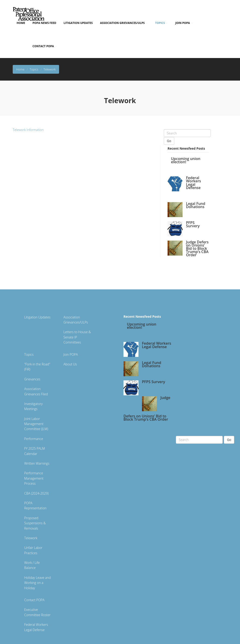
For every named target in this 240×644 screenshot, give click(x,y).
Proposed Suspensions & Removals (35, 523)
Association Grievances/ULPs (124, 23)
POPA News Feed (44, 23)
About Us (70, 364)
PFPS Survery (193, 224)
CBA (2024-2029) (36, 493)
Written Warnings (37, 463)
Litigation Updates (78, 23)
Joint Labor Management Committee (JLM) (36, 424)
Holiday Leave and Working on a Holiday (37, 583)
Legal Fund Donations (196, 205)
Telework (31, 538)
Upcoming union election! (186, 160)
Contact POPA (45, 46)
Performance (34, 439)
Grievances (32, 379)
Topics (161, 23)
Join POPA (184, 23)
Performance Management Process (34, 478)
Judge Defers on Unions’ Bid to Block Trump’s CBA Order (197, 249)
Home (21, 23)
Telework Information (28, 130)
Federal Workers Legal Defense (193, 183)
